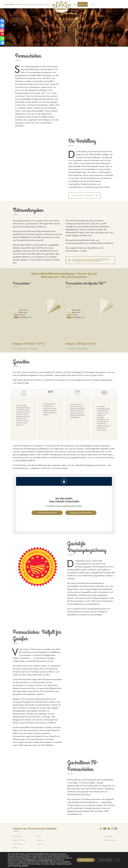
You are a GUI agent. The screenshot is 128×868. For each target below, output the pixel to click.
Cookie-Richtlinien (46, 860)
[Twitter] (2, 25)
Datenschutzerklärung (111, 840)
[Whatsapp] (2, 39)
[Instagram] (2, 30)
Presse (75, 5)
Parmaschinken (9, 5)
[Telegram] (2, 43)
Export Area (83, 5)
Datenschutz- (31, 860)
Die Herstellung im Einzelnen (84, 196)
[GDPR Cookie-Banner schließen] (118, 860)
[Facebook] (2, 21)
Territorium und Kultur (24, 5)
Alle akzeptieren (86, 860)
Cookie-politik (108, 836)
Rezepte (48, 5)
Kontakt (39, 844)
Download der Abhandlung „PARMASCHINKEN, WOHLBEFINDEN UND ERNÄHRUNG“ (89, 260)
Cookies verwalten (105, 860)
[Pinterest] (2, 34)
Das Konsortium (38, 5)
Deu (93, 5)
